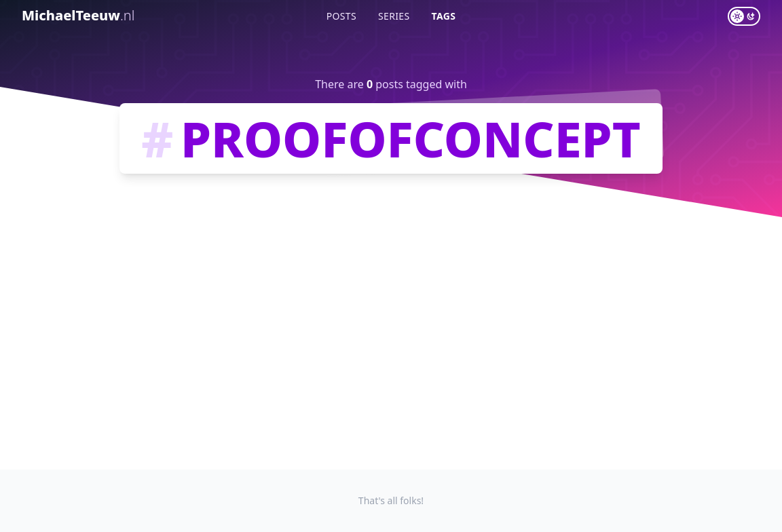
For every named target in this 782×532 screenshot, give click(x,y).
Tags (444, 16)
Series (394, 16)
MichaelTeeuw (78, 15)
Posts (341, 16)
